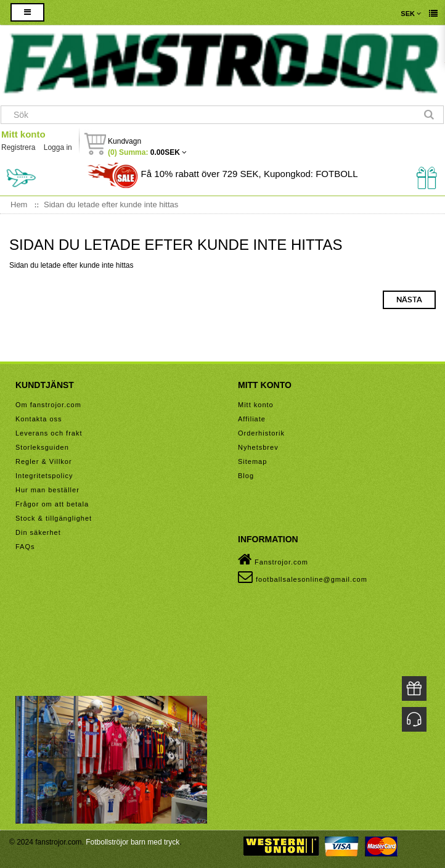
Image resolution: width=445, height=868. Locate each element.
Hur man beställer (47, 490)
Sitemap (252, 461)
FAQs (25, 547)
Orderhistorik (261, 433)
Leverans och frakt (49, 433)
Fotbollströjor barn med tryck (133, 842)
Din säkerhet (38, 532)
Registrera (18, 147)
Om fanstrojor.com (48, 405)
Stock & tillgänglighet (54, 518)
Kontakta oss (39, 419)
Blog (246, 476)
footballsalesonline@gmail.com (303, 577)
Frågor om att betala (52, 504)
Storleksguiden (42, 447)
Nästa (409, 300)
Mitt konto (23, 134)
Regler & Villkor (44, 461)
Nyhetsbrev (258, 447)
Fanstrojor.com (273, 560)
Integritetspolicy (44, 476)
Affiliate (252, 419)
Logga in (58, 147)
